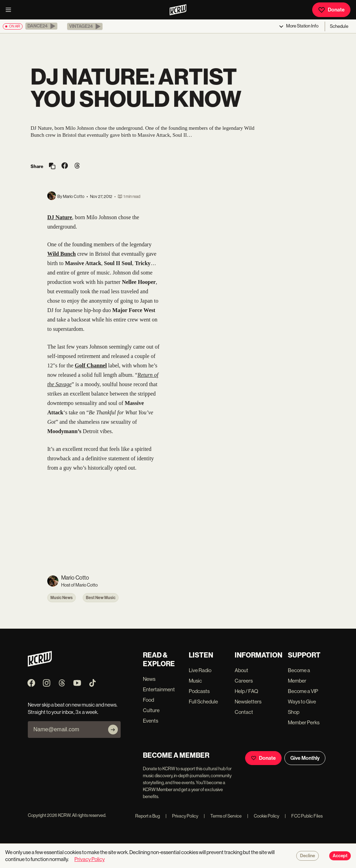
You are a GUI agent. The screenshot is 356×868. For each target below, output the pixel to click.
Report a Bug (148, 816)
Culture (151, 710)
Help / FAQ (246, 691)
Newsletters (248, 702)
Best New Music (101, 598)
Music (195, 681)
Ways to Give (302, 702)
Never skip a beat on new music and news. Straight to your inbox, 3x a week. (73, 708)
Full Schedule (203, 702)
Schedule (339, 26)
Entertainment (159, 689)
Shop (294, 712)
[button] (41, 26)
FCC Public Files (304, 816)
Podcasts (199, 691)
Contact (244, 712)
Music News (62, 598)
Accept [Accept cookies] (340, 856)
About (241, 670)
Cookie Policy (263, 816)
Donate (331, 10)
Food (148, 700)
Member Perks (304, 722)
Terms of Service (223, 816)
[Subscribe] (113, 730)
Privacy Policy (182, 816)
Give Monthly (305, 758)
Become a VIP (303, 691)
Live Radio (200, 670)
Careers (244, 681)
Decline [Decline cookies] (308, 856)
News (149, 679)
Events (151, 721)
